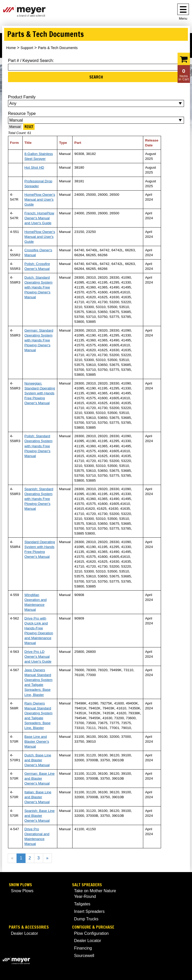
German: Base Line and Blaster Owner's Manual (40, 778)
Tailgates (82, 904)
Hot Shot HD (34, 167)
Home (11, 48)
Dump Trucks (86, 919)
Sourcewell (84, 956)
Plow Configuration (91, 933)
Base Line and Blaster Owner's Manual (37, 742)
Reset (29, 127)
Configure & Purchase (93, 927)
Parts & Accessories (29, 927)
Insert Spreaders (89, 911)
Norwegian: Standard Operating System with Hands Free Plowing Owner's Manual (40, 393)
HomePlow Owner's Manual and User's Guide (40, 199)
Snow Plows (20, 885)
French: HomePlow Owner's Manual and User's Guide (39, 218)
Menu (183, 18)
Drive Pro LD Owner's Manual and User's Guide (38, 657)
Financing (83, 948)
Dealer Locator (24, 933)
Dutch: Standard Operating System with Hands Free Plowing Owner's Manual (39, 287)
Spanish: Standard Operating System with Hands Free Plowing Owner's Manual (39, 499)
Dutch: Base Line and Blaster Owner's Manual (38, 760)
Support (27, 48)
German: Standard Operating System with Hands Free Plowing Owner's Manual (39, 340)
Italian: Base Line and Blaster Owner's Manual (38, 797)
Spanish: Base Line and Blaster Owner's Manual (40, 816)
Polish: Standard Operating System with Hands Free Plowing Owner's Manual (39, 446)
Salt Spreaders (87, 885)
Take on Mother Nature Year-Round (95, 894)
